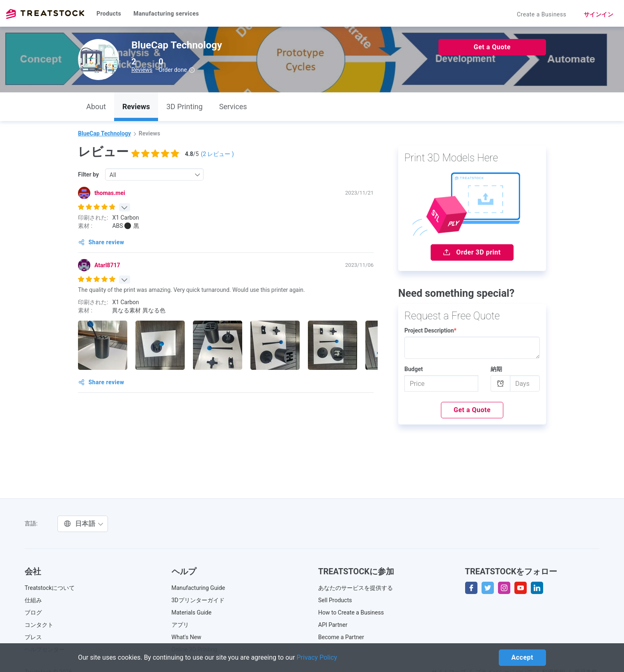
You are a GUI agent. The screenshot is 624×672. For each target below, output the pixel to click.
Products (109, 14)
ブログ (33, 612)
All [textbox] (113, 175)
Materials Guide (192, 612)
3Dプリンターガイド (198, 600)
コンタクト (39, 625)
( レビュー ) (217, 154)
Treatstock (45, 14)
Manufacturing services (166, 14)
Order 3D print (472, 252)
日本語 (84, 524)
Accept (522, 657)
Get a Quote (492, 47)
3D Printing (184, 107)
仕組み (33, 600)
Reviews (142, 70)
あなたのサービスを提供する (356, 588)
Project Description (430, 330)
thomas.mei (110, 193)
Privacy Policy (317, 657)
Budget (414, 369)
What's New (187, 637)
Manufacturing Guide (198, 588)
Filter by (88, 174)
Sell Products (335, 600)
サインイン (599, 14)
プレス (33, 637)
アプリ (180, 625)
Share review (101, 242)
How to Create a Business (351, 612)
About (96, 107)
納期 (496, 369)
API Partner (333, 625)
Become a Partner (341, 637)
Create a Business (542, 14)
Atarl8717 (107, 265)
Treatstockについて (50, 588)
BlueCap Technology (104, 133)
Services (233, 107)
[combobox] (154, 174)
